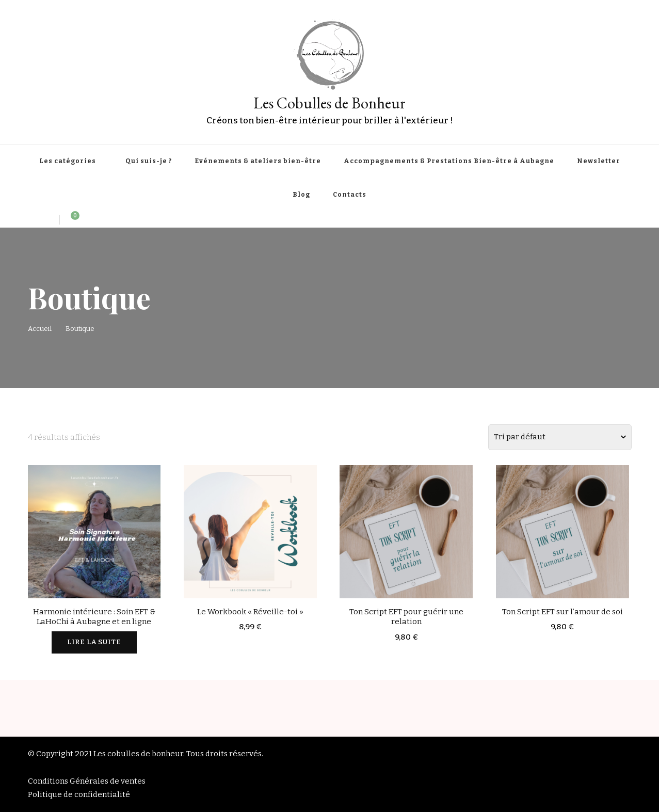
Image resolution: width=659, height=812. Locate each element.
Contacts (350, 195)
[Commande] (560, 437)
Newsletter (599, 161)
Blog (301, 195)
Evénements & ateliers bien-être (258, 161)
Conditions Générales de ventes (87, 781)
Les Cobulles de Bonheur (329, 103)
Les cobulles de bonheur (138, 754)
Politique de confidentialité (79, 794)
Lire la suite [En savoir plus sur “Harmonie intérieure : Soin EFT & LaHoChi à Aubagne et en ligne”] (94, 642)
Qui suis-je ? (149, 161)
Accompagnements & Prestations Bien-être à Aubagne (449, 161)
